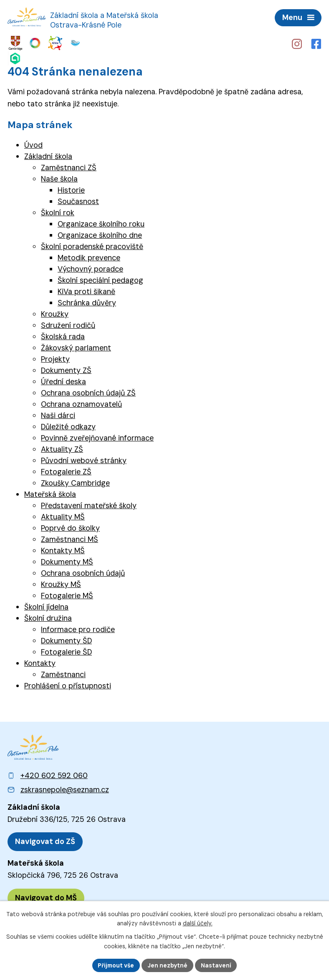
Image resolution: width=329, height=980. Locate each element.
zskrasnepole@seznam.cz (65, 789)
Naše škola (59, 178)
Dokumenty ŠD (66, 640)
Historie (71, 189)
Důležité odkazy (68, 426)
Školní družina (48, 617)
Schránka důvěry (87, 302)
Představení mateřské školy (89, 504)
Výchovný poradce (90, 268)
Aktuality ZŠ (62, 448)
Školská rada (63, 335)
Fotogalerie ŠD (66, 651)
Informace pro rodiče (78, 628)
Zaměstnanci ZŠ (69, 166)
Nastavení (217, 965)
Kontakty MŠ (63, 549)
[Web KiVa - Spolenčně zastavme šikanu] (45, 43)
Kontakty (40, 662)
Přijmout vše (116, 965)
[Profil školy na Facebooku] (316, 43)
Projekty (55, 358)
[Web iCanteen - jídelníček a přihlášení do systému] (60, 43)
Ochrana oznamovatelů (81, 403)
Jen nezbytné (168, 965)
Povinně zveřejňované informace (97, 437)
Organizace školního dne (100, 234)
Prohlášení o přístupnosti (68, 685)
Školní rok (58, 212)
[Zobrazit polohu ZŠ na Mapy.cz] (45, 840)
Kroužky (55, 313)
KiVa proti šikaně (86, 290)
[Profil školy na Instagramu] (296, 43)
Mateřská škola (50, 493)
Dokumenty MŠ (67, 561)
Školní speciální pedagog (100, 279)
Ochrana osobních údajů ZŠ (88, 392)
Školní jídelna (46, 606)
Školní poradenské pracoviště (92, 245)
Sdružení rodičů (68, 324)
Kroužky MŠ (61, 583)
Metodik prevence (89, 257)
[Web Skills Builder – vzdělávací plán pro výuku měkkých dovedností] (30, 43)
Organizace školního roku (101, 223)
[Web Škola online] (75, 43)
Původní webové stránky (84, 459)
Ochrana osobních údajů (83, 572)
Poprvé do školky (70, 527)
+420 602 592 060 (54, 774)
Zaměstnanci (63, 673)
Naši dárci (58, 414)
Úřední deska (63, 380)
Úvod (33, 144)
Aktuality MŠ (63, 516)
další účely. (198, 923)
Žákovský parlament (76, 347)
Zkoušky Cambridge (75, 482)
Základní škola (48, 155)
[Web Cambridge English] (15, 43)
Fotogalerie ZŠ (66, 471)
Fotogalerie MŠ (67, 595)
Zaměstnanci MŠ (70, 538)
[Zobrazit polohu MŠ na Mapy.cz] (46, 896)
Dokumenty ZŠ (66, 369)
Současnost (78, 200)
